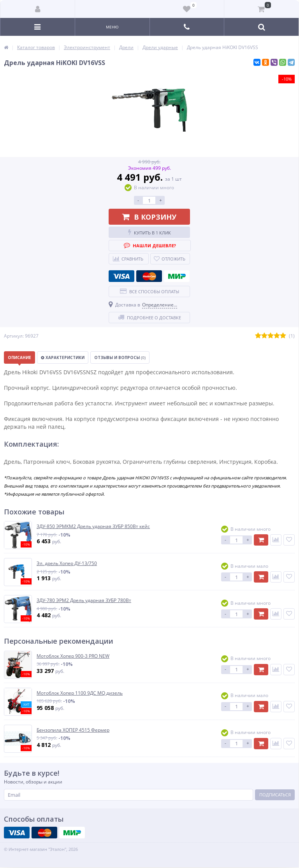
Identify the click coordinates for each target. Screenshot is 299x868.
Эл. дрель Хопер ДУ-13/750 (67, 563)
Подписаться (275, 795)
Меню (112, 27)
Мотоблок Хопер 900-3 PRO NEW (73, 656)
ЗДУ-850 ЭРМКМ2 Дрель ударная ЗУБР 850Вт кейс (93, 526)
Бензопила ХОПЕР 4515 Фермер (73, 730)
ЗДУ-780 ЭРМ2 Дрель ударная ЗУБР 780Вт (84, 600)
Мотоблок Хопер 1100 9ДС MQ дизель (80, 693)
